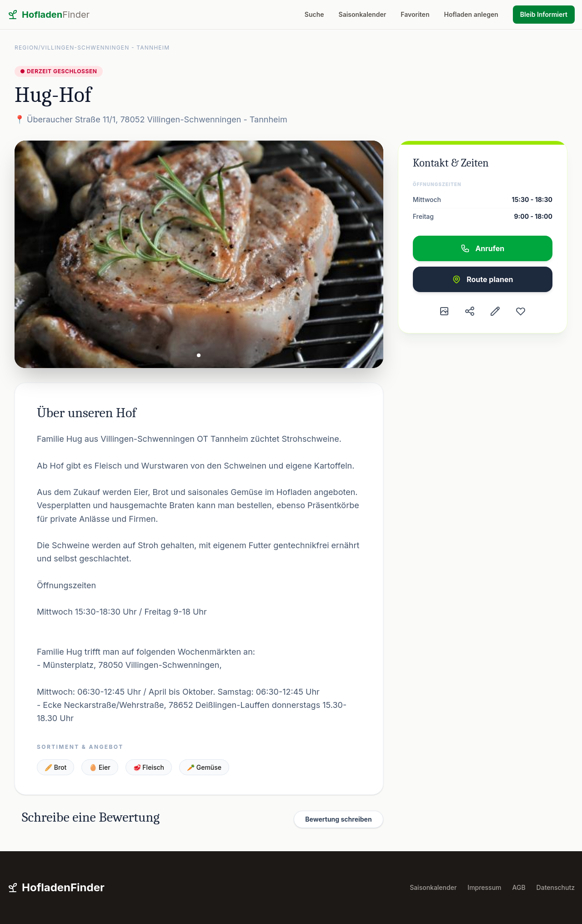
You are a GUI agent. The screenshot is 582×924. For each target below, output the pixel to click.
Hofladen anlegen (471, 14)
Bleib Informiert (544, 14)
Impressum (484, 887)
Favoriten (415, 14)
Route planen (482, 279)
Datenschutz (556, 887)
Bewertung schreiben (338, 819)
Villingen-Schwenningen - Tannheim (105, 48)
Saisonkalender (363, 14)
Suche (314, 14)
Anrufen (482, 248)
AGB (519, 887)
